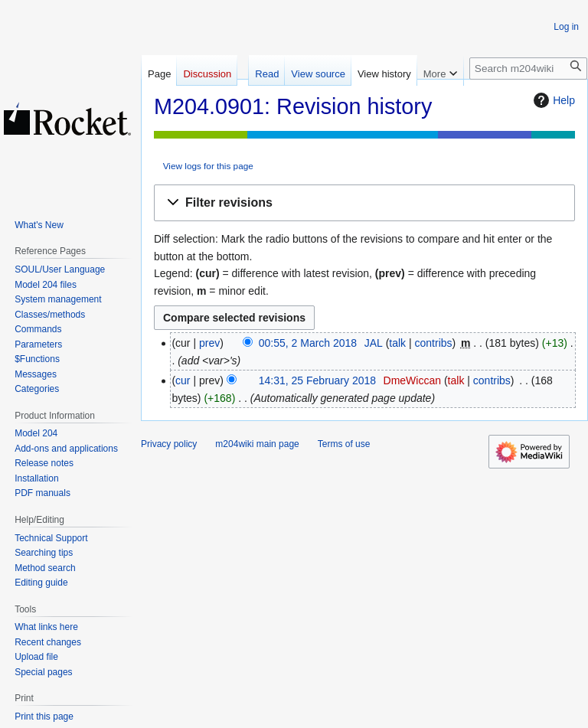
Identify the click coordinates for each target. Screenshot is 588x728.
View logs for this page (208, 166)
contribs (434, 343)
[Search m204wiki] (528, 69)
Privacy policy (169, 444)
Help (552, 100)
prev (209, 343)
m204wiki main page (257, 444)
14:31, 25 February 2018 (317, 380)
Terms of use (344, 444)
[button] (364, 203)
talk (397, 343)
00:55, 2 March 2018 (308, 343)
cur (183, 380)
